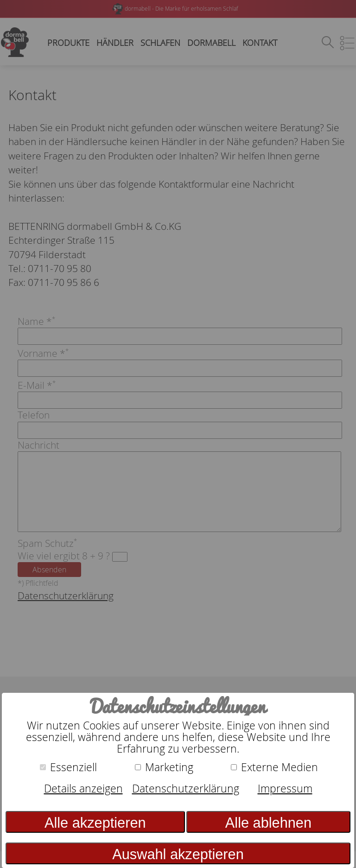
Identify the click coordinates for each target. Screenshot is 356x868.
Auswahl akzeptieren (178, 854)
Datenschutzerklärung (186, 789)
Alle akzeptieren (95, 823)
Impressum (285, 789)
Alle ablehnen (268, 823)
